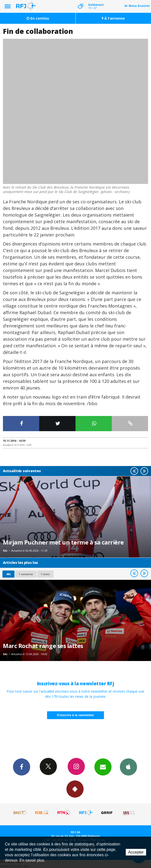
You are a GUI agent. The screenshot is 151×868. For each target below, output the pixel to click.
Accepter (136, 852)
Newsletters (103, 767)
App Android (75, 789)
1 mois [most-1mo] (45, 574)
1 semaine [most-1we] (26, 574)
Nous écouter (139, 6)
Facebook (22, 767)
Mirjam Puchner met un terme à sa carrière (63, 542)
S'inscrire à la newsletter (75, 715)
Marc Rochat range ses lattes (43, 646)
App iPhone (128, 767)
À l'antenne (113, 18)
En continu (38, 18)
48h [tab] (8, 574)
